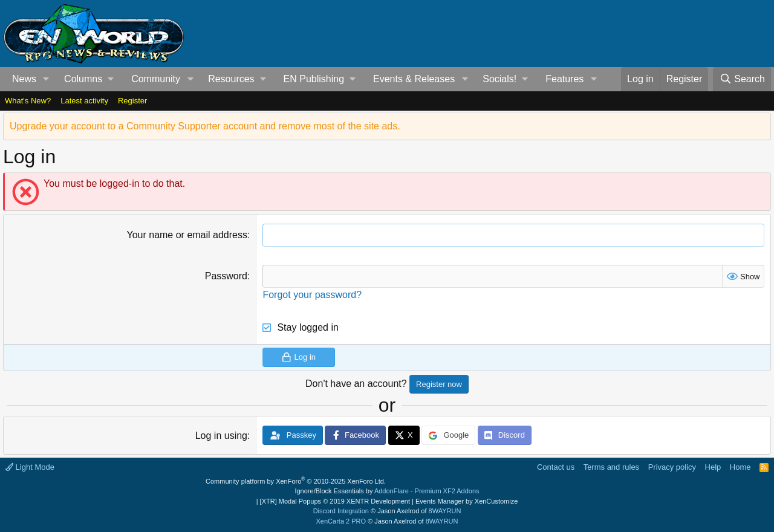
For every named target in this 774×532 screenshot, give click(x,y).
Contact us (556, 467)
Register (132, 101)
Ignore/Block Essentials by (387, 491)
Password (226, 276)
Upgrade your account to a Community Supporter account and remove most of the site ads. (205, 126)
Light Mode (30, 467)
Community (156, 79)
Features (564, 79)
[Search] (742, 79)
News (24, 79)
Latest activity (84, 101)
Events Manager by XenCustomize (467, 501)
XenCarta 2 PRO (341, 521)
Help (713, 467)
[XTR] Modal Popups (335, 501)
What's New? (28, 101)
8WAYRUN (445, 511)
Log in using (221, 436)
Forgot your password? (312, 295)
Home (740, 467)
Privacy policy (672, 467)
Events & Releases (414, 79)
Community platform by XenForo (296, 481)
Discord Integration (341, 511)
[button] (46, 79)
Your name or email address (187, 235)
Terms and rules (611, 467)
